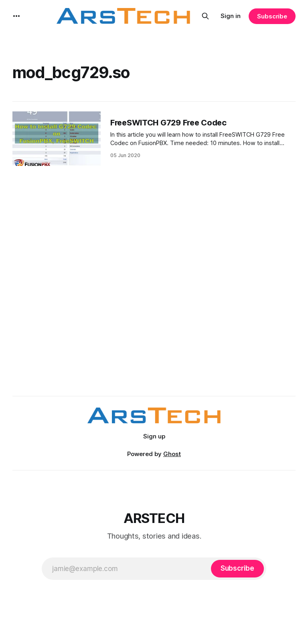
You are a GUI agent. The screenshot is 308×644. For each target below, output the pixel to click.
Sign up (154, 436)
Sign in (231, 16)
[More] (16, 16)
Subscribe (272, 16)
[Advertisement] (155, 299)
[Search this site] (205, 16)
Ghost (172, 454)
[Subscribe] (237, 569)
